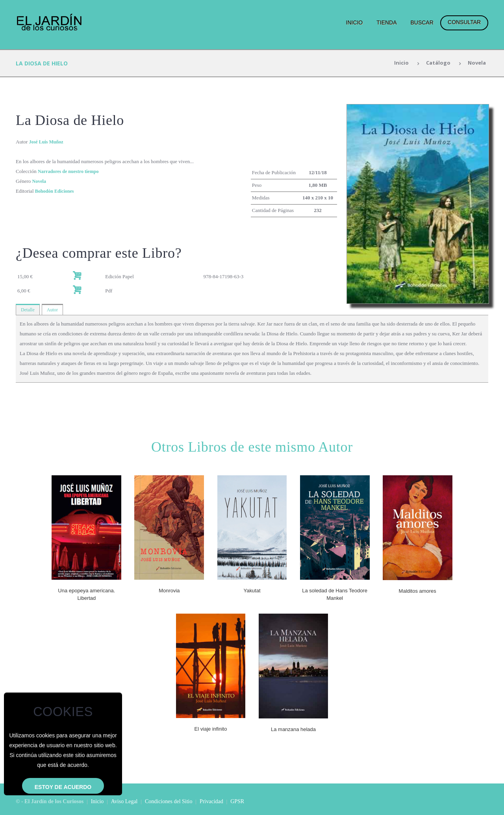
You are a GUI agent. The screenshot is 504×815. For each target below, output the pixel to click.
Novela (476, 63)
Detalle (28, 310)
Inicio (355, 22)
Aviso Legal (124, 801)
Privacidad (211, 801)
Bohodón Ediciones (56, 191)
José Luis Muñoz (48, 142)
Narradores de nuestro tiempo (71, 171)
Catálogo (435, 63)
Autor (54, 310)
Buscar (422, 22)
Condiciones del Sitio (169, 801)
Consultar (464, 22)
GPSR (237, 801)
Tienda (386, 22)
